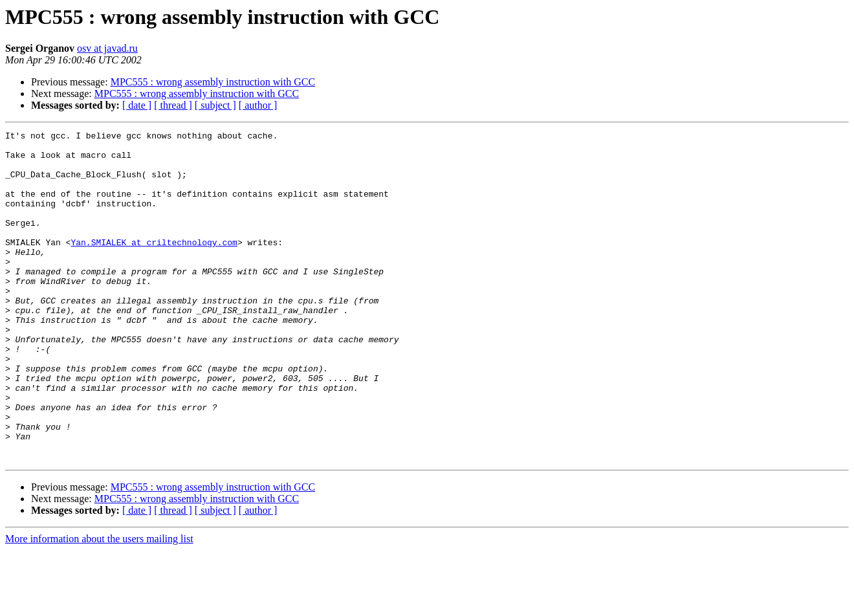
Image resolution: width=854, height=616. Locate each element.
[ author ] (258, 105)
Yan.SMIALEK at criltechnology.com (154, 265)
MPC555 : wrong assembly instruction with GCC (213, 82)
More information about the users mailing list (99, 605)
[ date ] (137, 105)
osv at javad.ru (107, 48)
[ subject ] (215, 105)
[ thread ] (173, 105)
